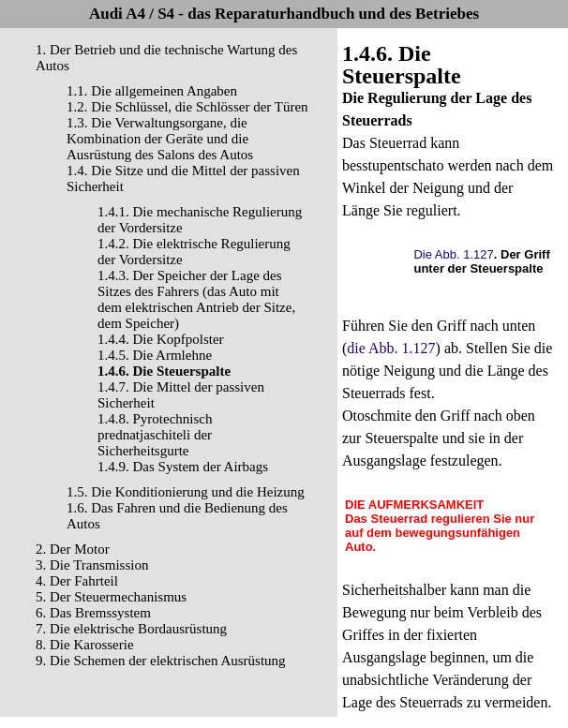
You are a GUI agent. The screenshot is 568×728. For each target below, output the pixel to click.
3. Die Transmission (92, 565)
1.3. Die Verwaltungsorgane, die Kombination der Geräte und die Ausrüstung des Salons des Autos (160, 139)
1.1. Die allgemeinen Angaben (152, 91)
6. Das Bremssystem (93, 613)
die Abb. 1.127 (391, 348)
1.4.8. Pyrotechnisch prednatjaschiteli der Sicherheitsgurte (155, 435)
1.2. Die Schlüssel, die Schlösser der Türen (187, 107)
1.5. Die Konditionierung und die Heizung (186, 492)
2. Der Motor (73, 549)
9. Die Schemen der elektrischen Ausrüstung (161, 661)
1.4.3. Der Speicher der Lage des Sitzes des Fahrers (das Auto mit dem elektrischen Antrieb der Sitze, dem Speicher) (196, 299)
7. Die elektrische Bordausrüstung (131, 629)
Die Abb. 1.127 (453, 254)
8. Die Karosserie (85, 645)
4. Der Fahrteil (77, 581)
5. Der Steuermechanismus (111, 597)
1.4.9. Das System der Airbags (183, 467)
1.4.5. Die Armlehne (155, 355)
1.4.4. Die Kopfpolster (161, 339)
